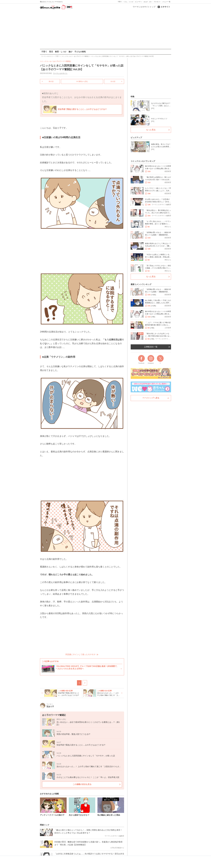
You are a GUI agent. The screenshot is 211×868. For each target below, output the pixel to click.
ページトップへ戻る (151, 398)
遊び (70, 52)
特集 (133, 97)
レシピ (131, 2)
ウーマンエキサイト (60, 73)
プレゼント (157, 2)
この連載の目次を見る (82, 784)
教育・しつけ (61, 52)
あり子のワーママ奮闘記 (62, 61)
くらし (126, 2)
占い (151, 2)
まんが (146, 2)
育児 (51, 52)
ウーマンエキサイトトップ (144, 7)
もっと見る (151, 130)
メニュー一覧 (166, 2)
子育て (120, 2)
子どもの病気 (80, 52)
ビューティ (138, 2)
